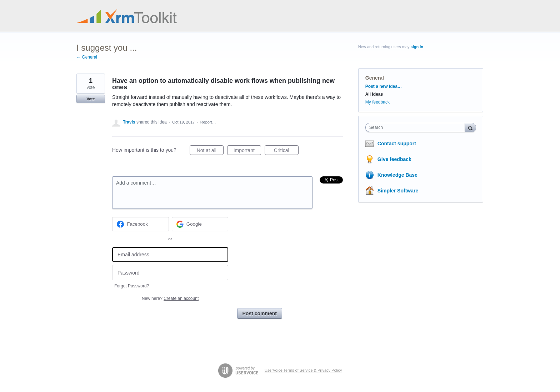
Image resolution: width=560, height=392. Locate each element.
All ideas (374, 94)
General (375, 78)
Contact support (397, 144)
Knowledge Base (397, 175)
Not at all (210, 151)
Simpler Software (398, 191)
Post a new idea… (384, 86)
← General (87, 57)
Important (247, 151)
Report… (208, 122)
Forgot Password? (132, 286)
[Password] (170, 273)
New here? (170, 298)
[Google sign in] (200, 224)
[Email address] (170, 255)
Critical (286, 151)
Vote (91, 99)
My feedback (377, 102)
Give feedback (394, 159)
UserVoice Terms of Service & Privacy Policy (303, 370)
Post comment (260, 313)
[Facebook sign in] (141, 224)
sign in (417, 47)
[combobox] (417, 127)
